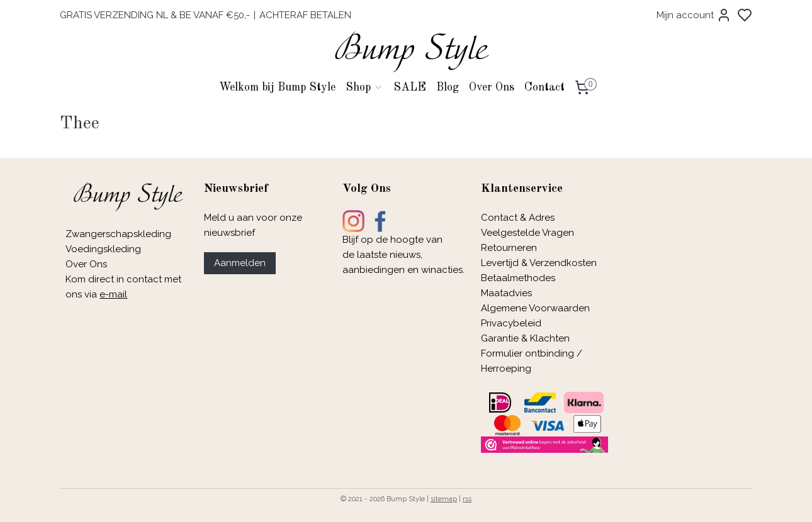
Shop (364, 87)
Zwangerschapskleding (118, 234)
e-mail (113, 294)
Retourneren (509, 248)
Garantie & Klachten (525, 338)
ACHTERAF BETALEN (305, 15)
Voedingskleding (104, 249)
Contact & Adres (518, 218)
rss (467, 499)
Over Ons (492, 87)
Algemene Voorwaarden (535, 308)
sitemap (444, 499)
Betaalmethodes (518, 278)
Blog (448, 87)
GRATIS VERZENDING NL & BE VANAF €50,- (155, 15)
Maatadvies (506, 293)
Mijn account (694, 15)
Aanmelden (240, 263)
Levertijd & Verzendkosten (539, 263)
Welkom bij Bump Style (277, 87)
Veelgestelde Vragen (527, 233)
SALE (410, 87)
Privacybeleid (511, 323)
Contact (544, 87)
